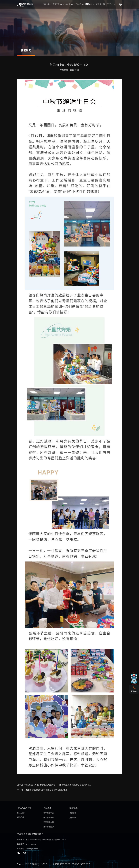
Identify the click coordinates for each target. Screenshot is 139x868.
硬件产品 (21, 817)
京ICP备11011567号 (83, 864)
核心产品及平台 (53, 4)
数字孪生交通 (49, 813)
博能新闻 (73, 813)
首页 (44, 4)
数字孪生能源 (49, 827)
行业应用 (67, 4)
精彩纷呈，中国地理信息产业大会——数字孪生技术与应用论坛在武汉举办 (58, 785)
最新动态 (89, 4)
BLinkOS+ (21, 813)
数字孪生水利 (49, 822)
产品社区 (78, 4)
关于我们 (110, 4)
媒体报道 (73, 818)
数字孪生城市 (49, 818)
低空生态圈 (100, 4)
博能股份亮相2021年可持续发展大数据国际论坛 (46, 790)
